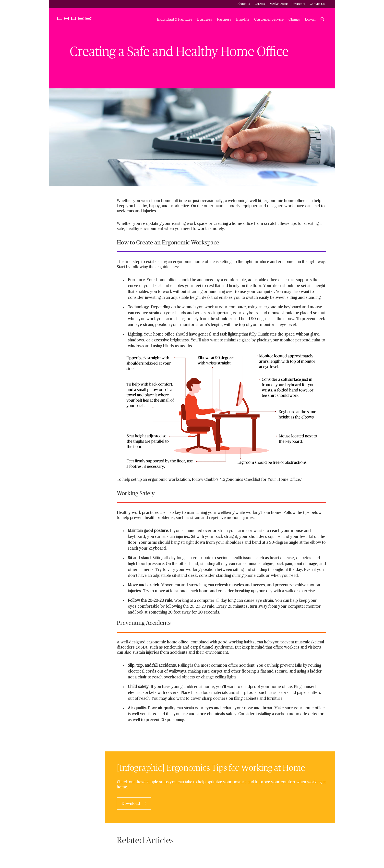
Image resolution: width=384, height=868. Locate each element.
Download (131, 804)
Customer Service (269, 19)
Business (205, 19)
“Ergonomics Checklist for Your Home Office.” (261, 480)
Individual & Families (175, 19)
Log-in (310, 19)
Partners (224, 19)
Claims (294, 19)
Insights (243, 19)
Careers (260, 4)
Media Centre (279, 4)
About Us (244, 4)
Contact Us (317, 4)
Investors (299, 4)
